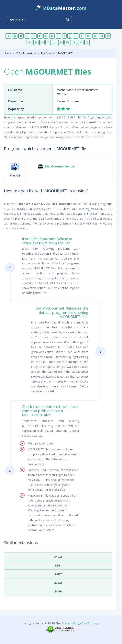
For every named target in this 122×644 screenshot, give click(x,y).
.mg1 (58, 565)
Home (7, 53)
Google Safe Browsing (86, 623)
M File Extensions (26, 53)
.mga (58, 591)
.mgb (58, 583)
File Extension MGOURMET (57, 53)
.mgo (58, 557)
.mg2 (58, 574)
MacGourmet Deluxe (60, 166)
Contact (66, 623)
